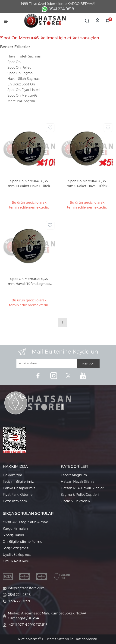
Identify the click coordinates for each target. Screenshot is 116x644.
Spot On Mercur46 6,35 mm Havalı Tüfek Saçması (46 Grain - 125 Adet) (29, 282)
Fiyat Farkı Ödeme (18, 495)
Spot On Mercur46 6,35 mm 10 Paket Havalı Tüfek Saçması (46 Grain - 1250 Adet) (29, 184)
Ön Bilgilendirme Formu (23, 542)
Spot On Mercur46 (22, 95)
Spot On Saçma (20, 73)
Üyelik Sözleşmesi (17, 555)
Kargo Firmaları (15, 529)
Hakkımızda (12, 475)
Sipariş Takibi (13, 535)
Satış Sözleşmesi (16, 548)
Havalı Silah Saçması (24, 79)
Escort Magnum (74, 475)
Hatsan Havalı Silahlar (78, 482)
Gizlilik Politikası (16, 561)
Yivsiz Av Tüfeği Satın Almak (25, 522)
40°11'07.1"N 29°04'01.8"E (28, 625)
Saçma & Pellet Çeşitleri (80, 495)
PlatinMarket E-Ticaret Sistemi (43, 639)
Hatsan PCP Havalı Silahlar (82, 488)
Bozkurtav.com (15, 501)
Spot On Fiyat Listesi (24, 90)
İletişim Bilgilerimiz (18, 482)
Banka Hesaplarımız (19, 488)
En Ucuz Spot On (21, 84)
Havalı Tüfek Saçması (24, 56)
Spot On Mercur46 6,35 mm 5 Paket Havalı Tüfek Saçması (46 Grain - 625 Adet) (87, 184)
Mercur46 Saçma (21, 101)
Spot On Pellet (19, 67)
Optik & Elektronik (76, 501)
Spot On (14, 62)
